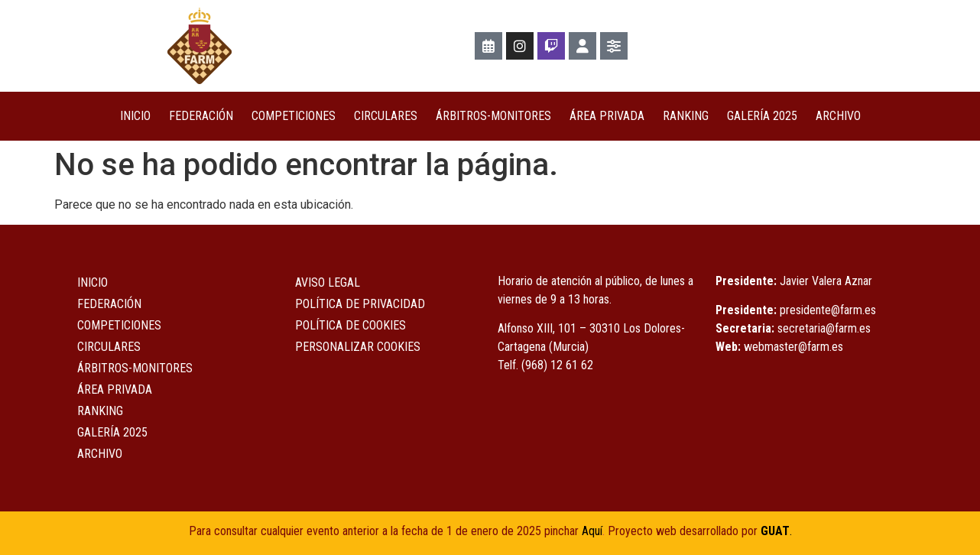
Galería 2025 (762, 116)
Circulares (386, 116)
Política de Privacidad (360, 304)
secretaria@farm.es (824, 328)
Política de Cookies (350, 325)
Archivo (838, 116)
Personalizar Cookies (358, 347)
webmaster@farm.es (793, 347)
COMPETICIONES (294, 116)
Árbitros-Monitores (493, 116)
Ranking (686, 116)
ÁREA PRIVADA (607, 116)
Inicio (135, 116)
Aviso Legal (328, 282)
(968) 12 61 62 (557, 365)
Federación (201, 116)
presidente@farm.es (828, 310)
